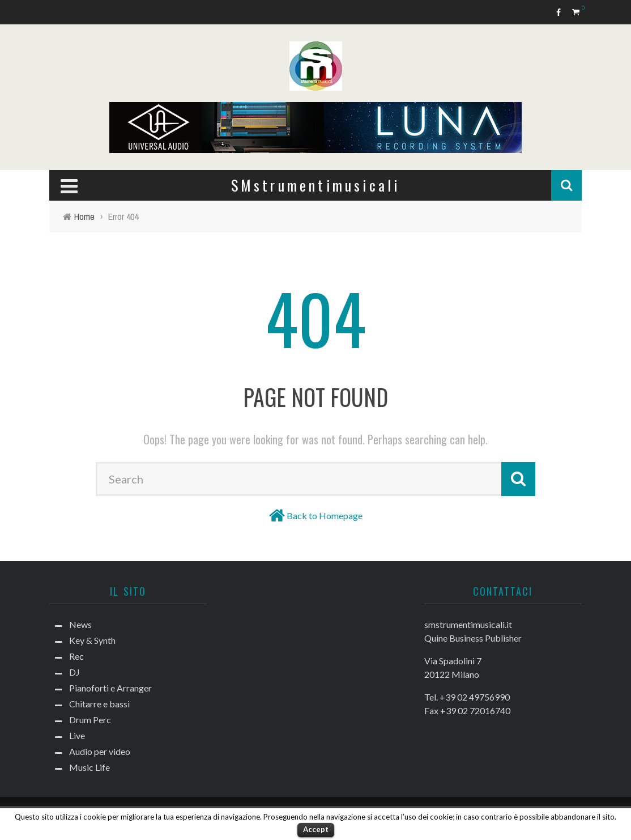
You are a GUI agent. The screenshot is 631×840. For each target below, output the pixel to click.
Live (77, 735)
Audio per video (100, 751)
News (80, 624)
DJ (74, 672)
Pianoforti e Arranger (110, 688)
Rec (76, 656)
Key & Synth (92, 640)
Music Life (89, 767)
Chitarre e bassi (99, 704)
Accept (316, 829)
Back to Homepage (325, 516)
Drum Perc (90, 720)
